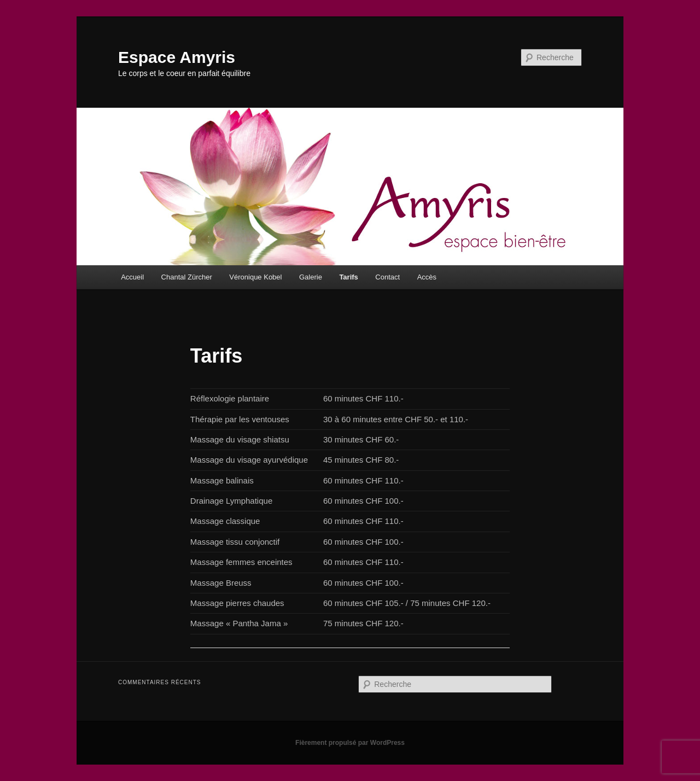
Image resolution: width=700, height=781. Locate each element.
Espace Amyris (177, 57)
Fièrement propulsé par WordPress (350, 743)
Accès (427, 277)
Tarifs (348, 277)
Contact (387, 277)
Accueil (132, 277)
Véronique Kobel (255, 277)
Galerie (311, 277)
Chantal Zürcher (187, 277)
